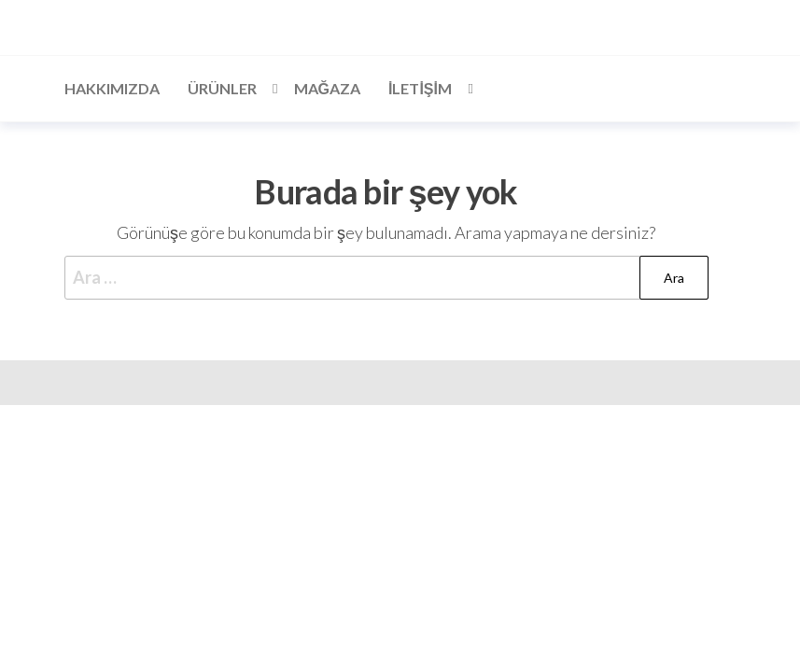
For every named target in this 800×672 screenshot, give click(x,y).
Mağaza (327, 88)
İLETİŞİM (420, 88)
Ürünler (222, 88)
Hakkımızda (112, 88)
